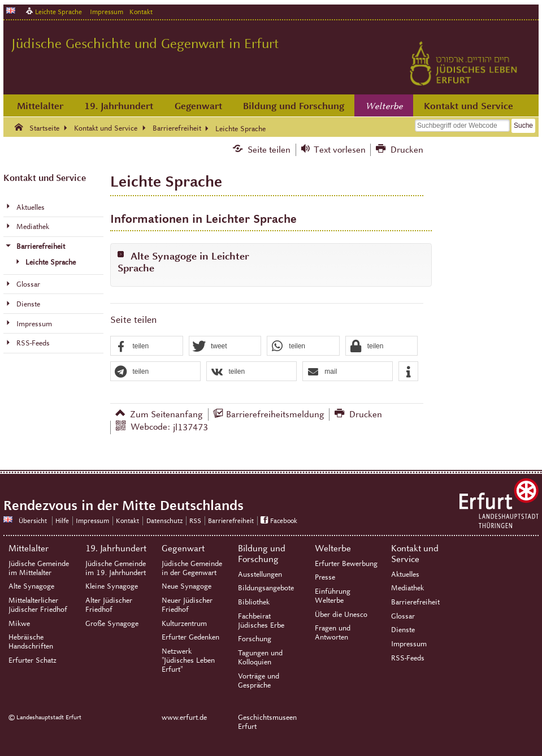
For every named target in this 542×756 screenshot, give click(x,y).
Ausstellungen (260, 574)
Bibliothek (254, 602)
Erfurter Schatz (32, 660)
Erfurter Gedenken (190, 637)
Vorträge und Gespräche (259, 681)
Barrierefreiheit (415, 602)
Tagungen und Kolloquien (260, 658)
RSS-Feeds (408, 658)
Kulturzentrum (184, 624)
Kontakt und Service (469, 106)
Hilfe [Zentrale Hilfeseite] (62, 520)
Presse (325, 577)
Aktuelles (405, 574)
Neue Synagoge (187, 586)
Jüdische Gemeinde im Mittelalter (39, 568)
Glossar (403, 616)
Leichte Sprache (58, 12)
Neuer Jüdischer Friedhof (187, 605)
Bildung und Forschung (294, 106)
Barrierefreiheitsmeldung (275, 414)
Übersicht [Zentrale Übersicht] (33, 520)
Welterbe (384, 106)
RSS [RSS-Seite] (195, 520)
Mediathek (407, 588)
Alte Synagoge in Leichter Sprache (183, 262)
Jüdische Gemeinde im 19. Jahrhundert (116, 568)
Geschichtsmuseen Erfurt (267, 722)
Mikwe (19, 624)
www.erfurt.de (184, 718)
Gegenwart (198, 106)
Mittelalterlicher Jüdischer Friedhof (38, 605)
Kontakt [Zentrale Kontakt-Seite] (141, 12)
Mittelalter (40, 106)
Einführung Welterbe (333, 596)
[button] (147, 346)
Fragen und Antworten (333, 633)
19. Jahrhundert (119, 106)
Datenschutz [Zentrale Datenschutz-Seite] (164, 520)
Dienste (403, 630)
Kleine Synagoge (112, 586)
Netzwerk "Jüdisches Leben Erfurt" (188, 660)
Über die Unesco (341, 615)
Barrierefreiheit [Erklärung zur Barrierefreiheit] (231, 520)
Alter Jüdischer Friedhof (109, 605)
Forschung (255, 639)
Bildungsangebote (266, 588)
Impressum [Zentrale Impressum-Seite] (92, 520)
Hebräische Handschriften (31, 642)
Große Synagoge (112, 624)
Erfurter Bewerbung (346, 564)
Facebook (284, 520)
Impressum (107, 12)
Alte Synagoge (31, 586)
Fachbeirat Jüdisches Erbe (261, 621)
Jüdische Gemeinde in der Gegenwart (192, 568)
